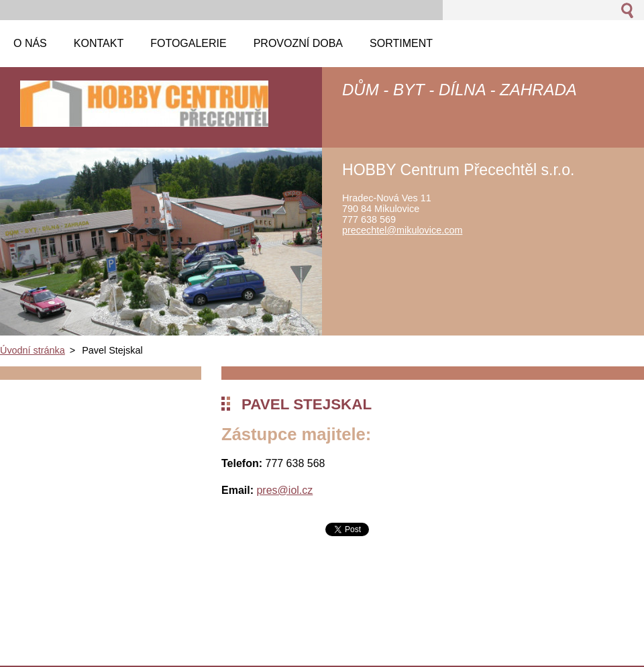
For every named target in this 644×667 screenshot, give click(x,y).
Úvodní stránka (33, 350)
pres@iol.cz (284, 490)
